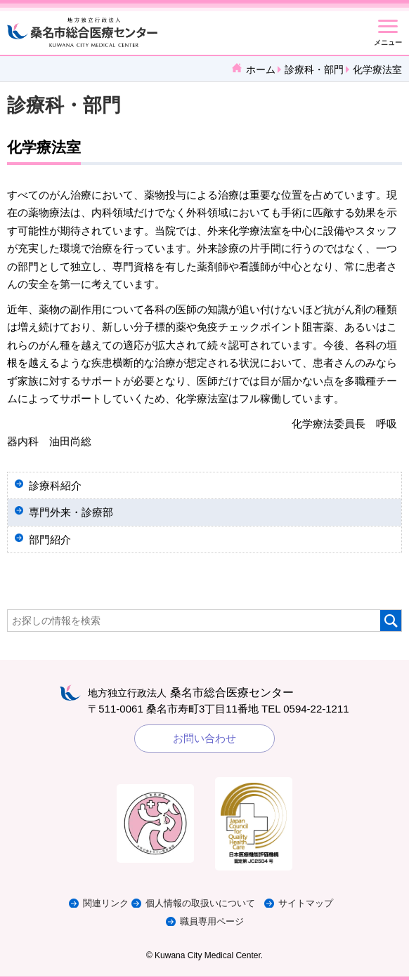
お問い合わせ (204, 738)
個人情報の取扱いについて (200, 903)
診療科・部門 (314, 69)
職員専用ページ (212, 921)
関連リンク (106, 903)
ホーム (261, 69)
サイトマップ (306, 903)
